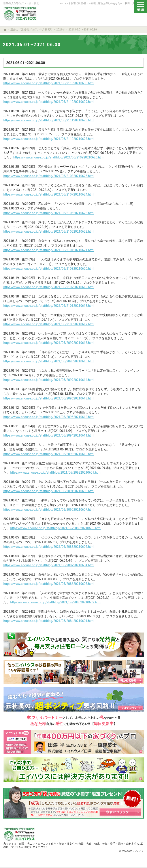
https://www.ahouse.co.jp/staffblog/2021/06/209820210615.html (49, 361)
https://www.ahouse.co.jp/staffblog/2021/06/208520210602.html (56, 602)
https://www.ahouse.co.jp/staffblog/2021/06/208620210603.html (49, 584)
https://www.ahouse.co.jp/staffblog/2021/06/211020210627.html (49, 139)
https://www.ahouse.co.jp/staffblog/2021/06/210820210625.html (49, 176)
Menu (140, 7)
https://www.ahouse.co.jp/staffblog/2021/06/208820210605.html (49, 547)
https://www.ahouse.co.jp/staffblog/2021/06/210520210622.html (49, 232)
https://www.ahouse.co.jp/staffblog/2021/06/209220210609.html (56, 473)
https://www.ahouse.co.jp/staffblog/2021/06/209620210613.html (49, 398)
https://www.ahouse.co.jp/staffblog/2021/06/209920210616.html (49, 343)
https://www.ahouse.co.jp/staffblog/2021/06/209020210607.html (49, 510)
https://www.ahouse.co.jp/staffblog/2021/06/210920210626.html (59, 157)
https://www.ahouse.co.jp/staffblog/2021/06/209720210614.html (49, 380)
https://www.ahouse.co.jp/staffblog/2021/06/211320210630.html (49, 83)
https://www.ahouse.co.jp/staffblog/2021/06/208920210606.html (56, 528)
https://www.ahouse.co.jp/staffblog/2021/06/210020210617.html (49, 324)
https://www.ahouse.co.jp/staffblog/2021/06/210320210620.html (49, 269)
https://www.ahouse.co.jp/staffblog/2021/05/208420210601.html (49, 621)
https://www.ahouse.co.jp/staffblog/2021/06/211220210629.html (49, 102)
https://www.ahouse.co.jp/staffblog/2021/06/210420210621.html (49, 250)
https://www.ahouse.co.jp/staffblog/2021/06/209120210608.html (49, 491)
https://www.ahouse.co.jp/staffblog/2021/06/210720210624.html (49, 194)
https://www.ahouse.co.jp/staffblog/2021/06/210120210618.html (49, 306)
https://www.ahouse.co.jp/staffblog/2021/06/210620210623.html (49, 213)
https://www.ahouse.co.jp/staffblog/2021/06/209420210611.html (49, 435)
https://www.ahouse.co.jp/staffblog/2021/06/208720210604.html (49, 565)
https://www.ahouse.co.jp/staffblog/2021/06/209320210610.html (49, 454)
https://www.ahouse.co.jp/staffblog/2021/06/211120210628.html (49, 120)
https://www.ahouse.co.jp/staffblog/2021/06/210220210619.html (49, 287)
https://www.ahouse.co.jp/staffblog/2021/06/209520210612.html (49, 417)
